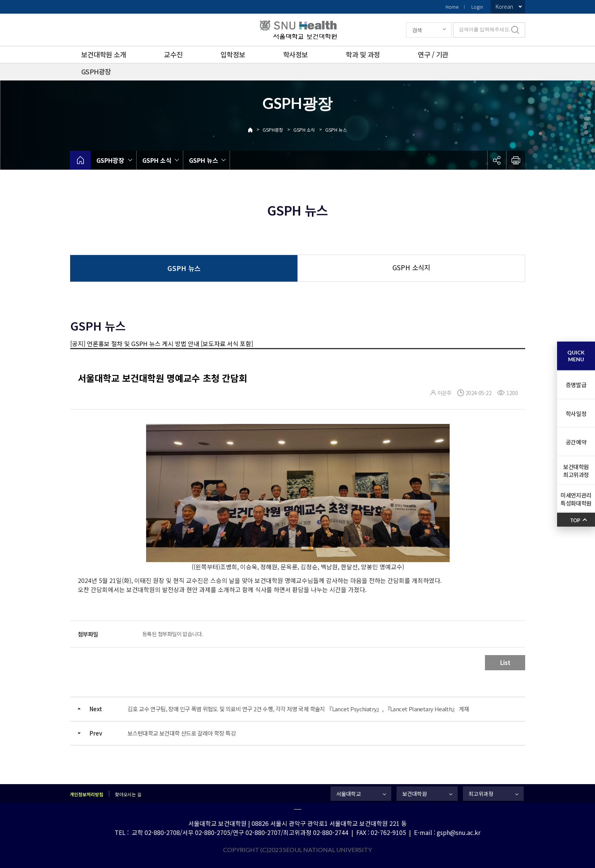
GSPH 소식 (304, 130)
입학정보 (233, 54)
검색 (417, 30)
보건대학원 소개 (104, 54)
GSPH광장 (96, 71)
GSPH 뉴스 (336, 130)
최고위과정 (481, 794)
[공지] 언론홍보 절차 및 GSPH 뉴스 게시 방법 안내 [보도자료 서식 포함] (162, 343)
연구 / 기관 (433, 54)
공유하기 (497, 160)
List (505, 662)
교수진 (173, 54)
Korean (504, 6)
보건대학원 (415, 794)
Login (477, 7)
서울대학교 (349, 794)
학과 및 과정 (363, 54)
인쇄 (516, 160)
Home (452, 7)
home (80, 160)
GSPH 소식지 (411, 267)
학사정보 (295, 54)
